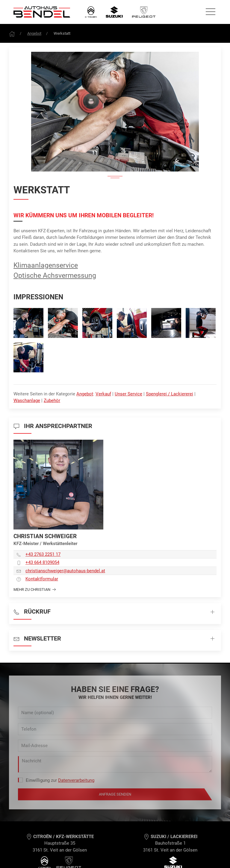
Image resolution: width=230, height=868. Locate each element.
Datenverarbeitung (76, 780)
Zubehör (52, 400)
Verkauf (103, 394)
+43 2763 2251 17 (43, 554)
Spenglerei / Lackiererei (170, 394)
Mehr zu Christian (35, 590)
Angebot (34, 33)
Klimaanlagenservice (46, 265)
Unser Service (128, 394)
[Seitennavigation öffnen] (211, 12)
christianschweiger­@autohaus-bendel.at (65, 571)
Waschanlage (27, 400)
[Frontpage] (12, 33)
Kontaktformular (42, 579)
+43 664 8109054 (42, 562)
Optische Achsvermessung (55, 275)
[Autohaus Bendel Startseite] (42, 12)
